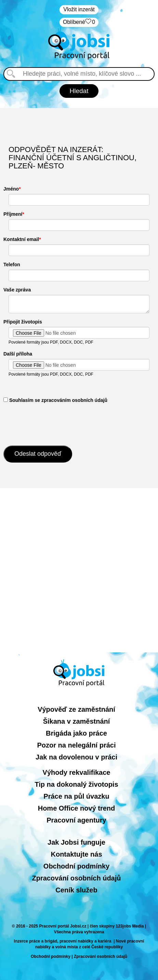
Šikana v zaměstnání (77, 721)
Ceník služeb (76, 890)
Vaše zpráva (17, 290)
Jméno (11, 189)
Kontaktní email (21, 239)
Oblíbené (79, 22)
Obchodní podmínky (76, 866)
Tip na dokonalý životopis (76, 784)
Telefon (12, 265)
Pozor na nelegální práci (76, 745)
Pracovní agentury (76, 820)
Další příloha (18, 354)
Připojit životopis (23, 322)
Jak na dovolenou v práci (76, 757)
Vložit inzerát (79, 9)
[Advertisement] (79, 570)
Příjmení (13, 214)
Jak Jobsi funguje (76, 842)
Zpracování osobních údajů (76, 878)
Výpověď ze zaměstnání (76, 709)
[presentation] (55, 424)
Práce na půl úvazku (76, 796)
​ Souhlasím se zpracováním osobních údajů (55, 400)
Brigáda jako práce (76, 733)
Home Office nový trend (77, 808)
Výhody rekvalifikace (77, 772)
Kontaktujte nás (76, 854)
